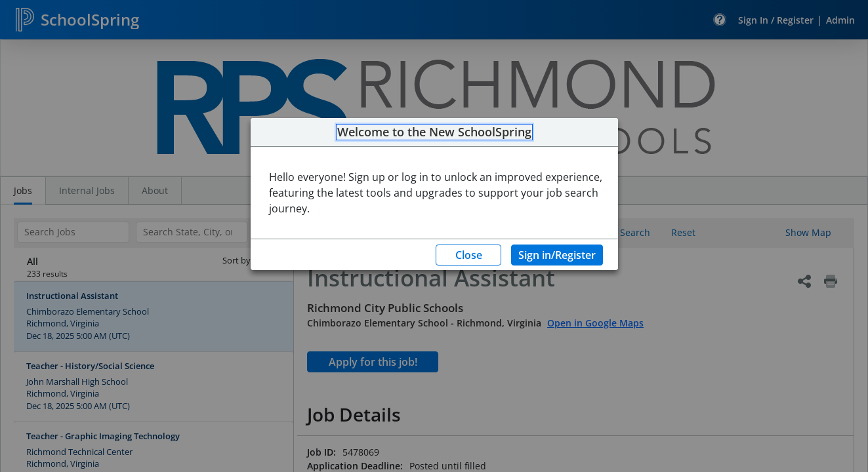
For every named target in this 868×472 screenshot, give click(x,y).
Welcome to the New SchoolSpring (434, 132)
